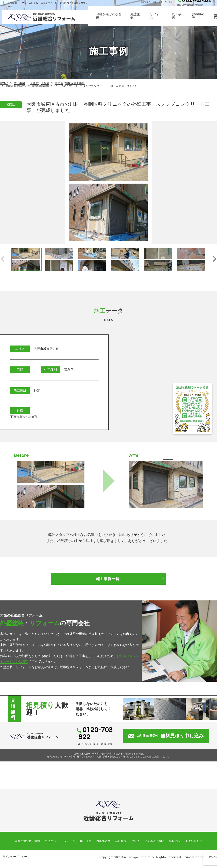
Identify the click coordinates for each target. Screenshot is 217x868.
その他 (59, 83)
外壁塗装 (136, 20)
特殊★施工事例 (75, 83)
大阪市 (34, 83)
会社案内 (121, 841)
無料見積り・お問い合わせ (186, 841)
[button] (214, 259)
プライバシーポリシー (14, 857)
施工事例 (178, 20)
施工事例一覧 (109, 579)
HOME (4, 83)
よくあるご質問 (154, 841)
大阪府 (45, 83)
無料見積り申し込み (171, 736)
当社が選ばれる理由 (109, 20)
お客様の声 (199, 20)
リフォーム (157, 20)
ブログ (135, 841)
